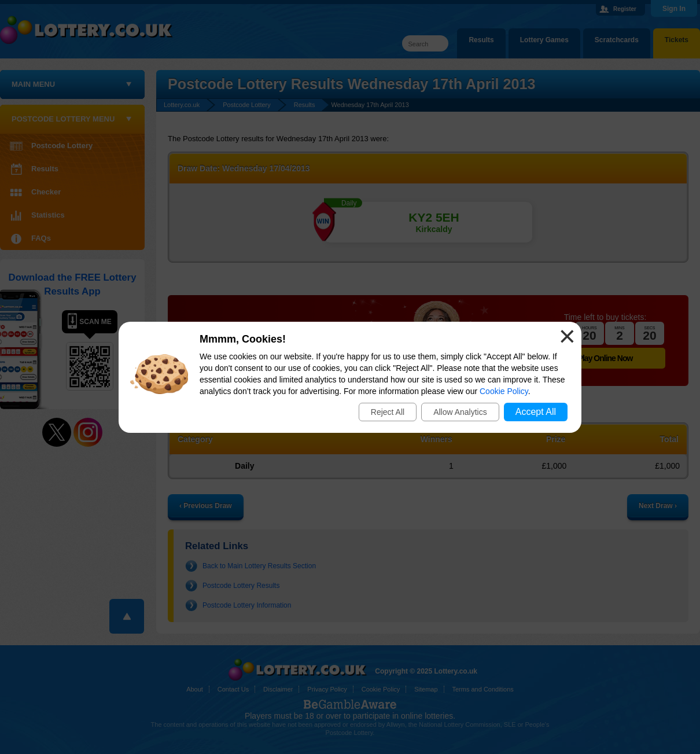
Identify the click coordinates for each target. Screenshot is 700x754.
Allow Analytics (460, 412)
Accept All (536, 412)
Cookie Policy (504, 391)
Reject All (388, 412)
